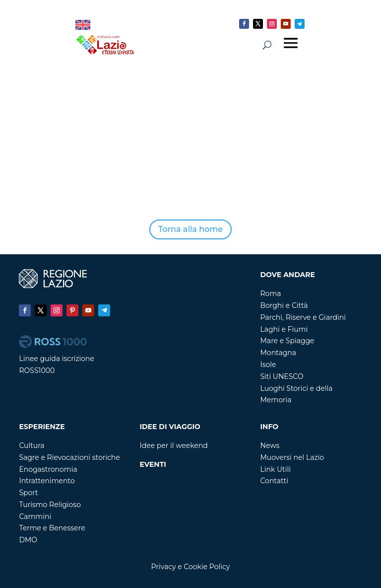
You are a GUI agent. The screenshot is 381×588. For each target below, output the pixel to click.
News (270, 445)
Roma (271, 294)
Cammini (35, 516)
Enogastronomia (48, 469)
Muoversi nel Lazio (292, 457)
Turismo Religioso (50, 505)
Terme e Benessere (52, 528)
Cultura (32, 445)
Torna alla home (190, 229)
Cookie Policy (207, 567)
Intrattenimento (47, 481)
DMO (28, 540)
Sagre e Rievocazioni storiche (69, 457)
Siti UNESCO (282, 376)
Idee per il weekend (173, 445)
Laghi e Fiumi (284, 329)
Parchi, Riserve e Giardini (303, 317)
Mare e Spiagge (287, 341)
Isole (268, 365)
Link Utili (276, 469)
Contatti (274, 481)
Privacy (164, 567)
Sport (28, 493)
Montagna (279, 353)
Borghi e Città (284, 305)
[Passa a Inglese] (83, 25)
